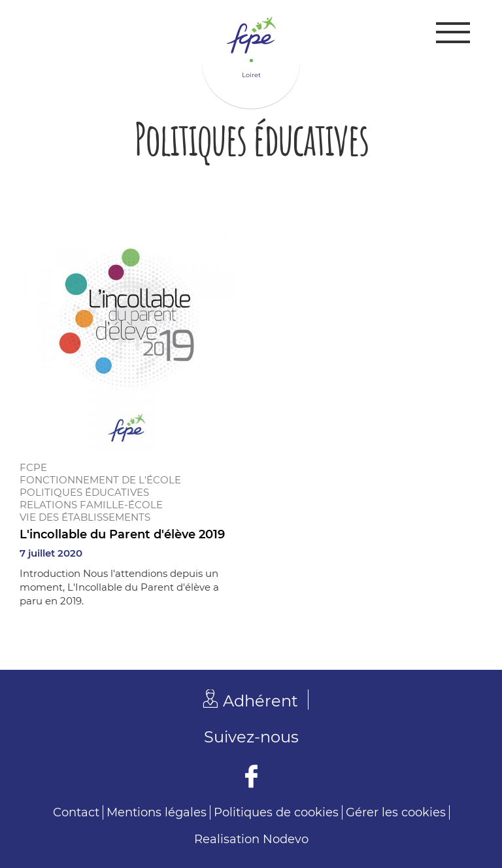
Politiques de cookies (276, 812)
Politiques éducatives (84, 492)
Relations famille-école (91, 505)
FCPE (33, 467)
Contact (76, 812)
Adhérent (260, 701)
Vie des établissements (85, 517)
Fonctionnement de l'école (100, 480)
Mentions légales (157, 812)
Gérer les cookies (396, 812)
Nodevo (286, 839)
